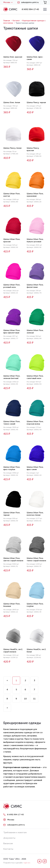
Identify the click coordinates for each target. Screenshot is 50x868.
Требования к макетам (15, 832)
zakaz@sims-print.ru (30, 2)
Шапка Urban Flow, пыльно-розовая (35, 240)
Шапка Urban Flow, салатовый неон (35, 377)
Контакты (8, 849)
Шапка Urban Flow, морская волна (35, 423)
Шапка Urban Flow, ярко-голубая (12, 468)
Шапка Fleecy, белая (12, 148)
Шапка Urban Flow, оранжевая (35, 195)
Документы (9, 838)
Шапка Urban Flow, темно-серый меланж (36, 559)
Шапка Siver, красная (13, 57)
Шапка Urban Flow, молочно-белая (35, 514)
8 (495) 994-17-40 (30, 9)
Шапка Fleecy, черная (36, 102)
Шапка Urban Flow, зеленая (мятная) (12, 377)
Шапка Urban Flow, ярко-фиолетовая (12, 332)
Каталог (16, 21)
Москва (8, 2)
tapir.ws (27, 863)
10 (25, 699)
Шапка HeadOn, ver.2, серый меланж (13, 651)
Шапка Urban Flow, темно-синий (12, 423)
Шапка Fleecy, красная (33, 149)
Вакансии (8, 843)
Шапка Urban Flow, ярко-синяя (35, 468)
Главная (7, 21)
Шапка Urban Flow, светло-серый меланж (13, 559)
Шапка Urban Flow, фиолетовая (35, 286)
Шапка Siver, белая (12, 102)
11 (34, 699)
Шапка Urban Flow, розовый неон (12, 286)
